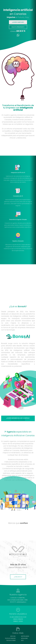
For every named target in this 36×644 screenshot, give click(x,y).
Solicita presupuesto (18, 27)
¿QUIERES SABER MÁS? (18, 22)
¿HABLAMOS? (18, 577)
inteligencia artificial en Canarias (18, 449)
